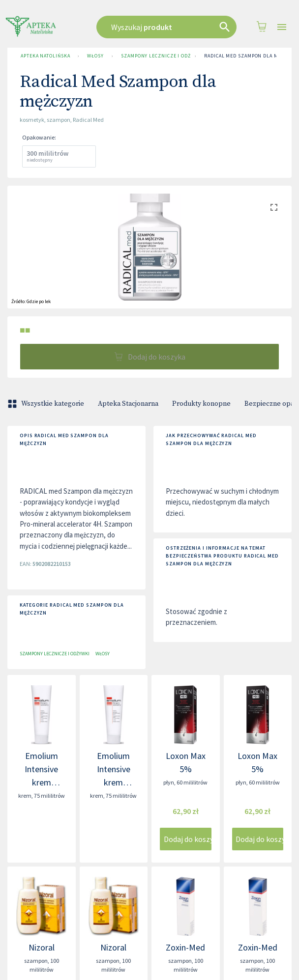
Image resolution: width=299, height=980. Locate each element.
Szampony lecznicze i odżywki (154, 56)
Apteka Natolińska (45, 56)
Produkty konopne (201, 404)
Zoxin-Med (185, 947)
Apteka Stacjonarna (128, 404)
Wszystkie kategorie (47, 404)
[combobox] (166, 27)
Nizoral (42, 947)
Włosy (95, 56)
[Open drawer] (282, 27)
